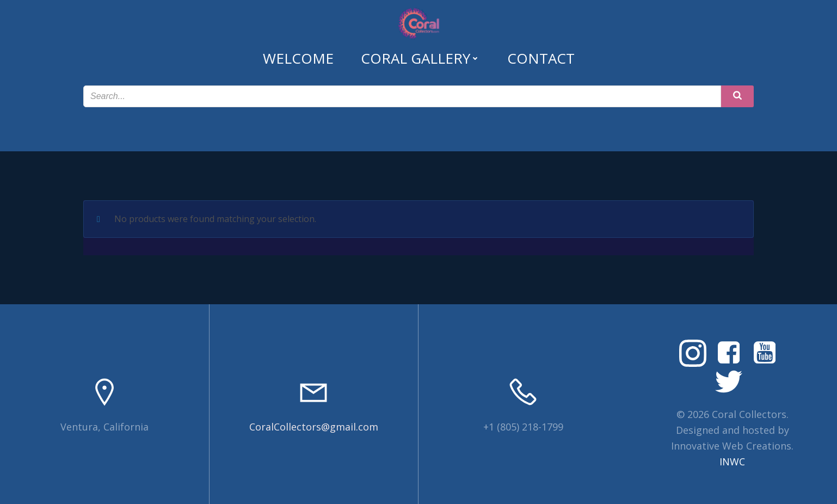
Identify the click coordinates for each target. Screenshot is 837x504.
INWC (732, 462)
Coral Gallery (420, 58)
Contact (541, 58)
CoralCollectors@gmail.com (314, 427)
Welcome (298, 58)
